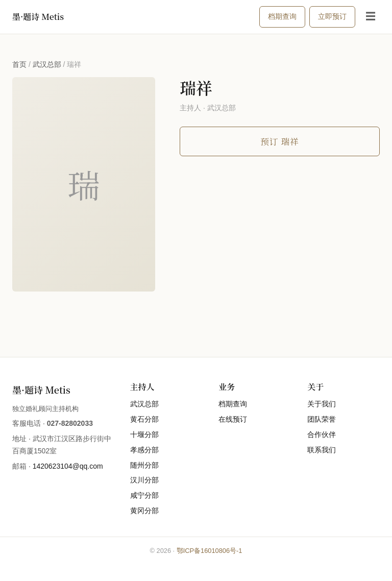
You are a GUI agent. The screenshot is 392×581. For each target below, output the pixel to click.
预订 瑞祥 (280, 141)
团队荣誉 (322, 419)
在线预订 (233, 419)
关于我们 (322, 404)
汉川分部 (144, 480)
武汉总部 (47, 64)
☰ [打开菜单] (371, 16)
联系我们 (322, 450)
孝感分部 (144, 450)
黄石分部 (144, 419)
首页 (19, 64)
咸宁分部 (144, 495)
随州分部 (144, 465)
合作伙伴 (322, 434)
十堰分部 (144, 434)
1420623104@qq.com (68, 466)
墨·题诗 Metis (38, 17)
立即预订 (332, 16)
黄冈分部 (144, 511)
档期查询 (282, 16)
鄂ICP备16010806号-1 (210, 551)
